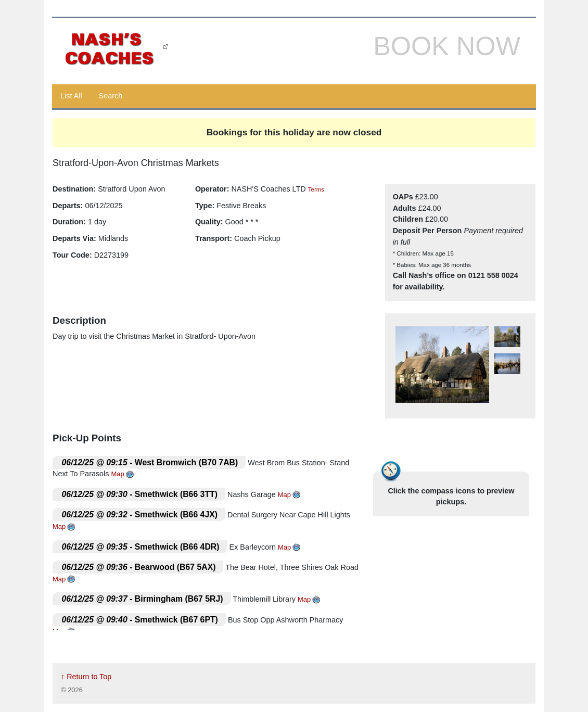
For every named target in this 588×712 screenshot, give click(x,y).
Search (111, 96)
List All (71, 96)
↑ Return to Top (86, 677)
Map (118, 474)
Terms (316, 189)
